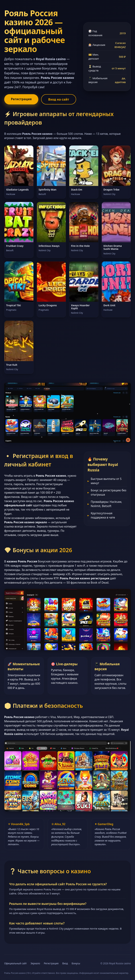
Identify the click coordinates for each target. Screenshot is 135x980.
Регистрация (21, 99)
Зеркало (35, 963)
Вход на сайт (59, 99)
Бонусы (76, 963)
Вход (65, 963)
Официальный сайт (15, 963)
